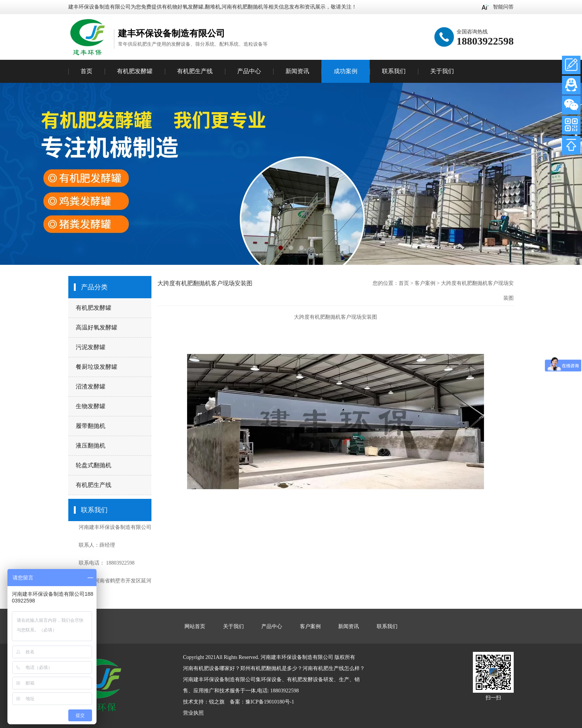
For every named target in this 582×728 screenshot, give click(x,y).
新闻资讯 (297, 71)
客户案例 (425, 283)
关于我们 (442, 71)
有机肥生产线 (94, 485)
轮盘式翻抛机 (94, 465)
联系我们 (394, 71)
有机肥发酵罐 (94, 308)
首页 (86, 71)
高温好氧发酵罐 (97, 327)
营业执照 (193, 713)
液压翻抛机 (91, 446)
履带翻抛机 (91, 426)
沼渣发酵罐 (91, 386)
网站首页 (195, 626)
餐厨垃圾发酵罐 (97, 367)
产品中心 (249, 71)
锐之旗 (217, 702)
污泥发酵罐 (91, 347)
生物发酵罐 (91, 406)
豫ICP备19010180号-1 (270, 702)
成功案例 (346, 71)
